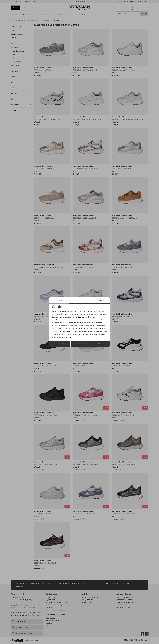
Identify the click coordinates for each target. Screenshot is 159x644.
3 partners (82, 317)
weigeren (80, 344)
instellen (100, 344)
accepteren (60, 344)
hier (88, 332)
